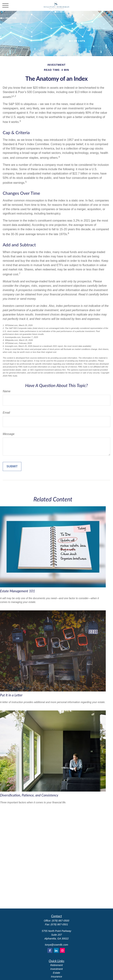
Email (6, 413)
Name (7, 391)
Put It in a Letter (11, 695)
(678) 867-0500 (60, 921)
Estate (56, 973)
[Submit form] (12, 466)
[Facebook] (50, 950)
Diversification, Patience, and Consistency (29, 795)
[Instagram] (62, 950)
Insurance (56, 977)
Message (9, 434)
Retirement (56, 965)
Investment (56, 969)
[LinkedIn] (56, 950)
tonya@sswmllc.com (56, 945)
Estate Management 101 (17, 591)
